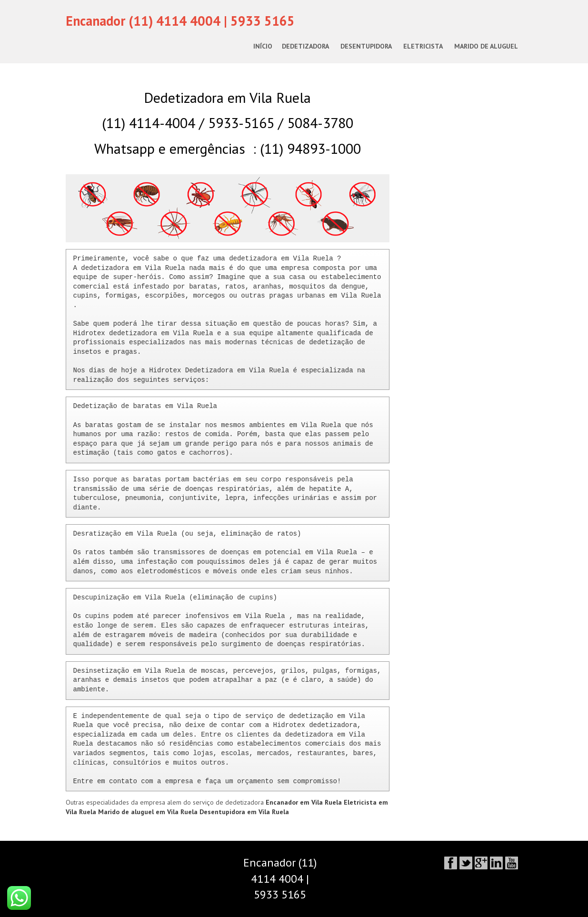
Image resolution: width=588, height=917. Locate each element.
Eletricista (423, 46)
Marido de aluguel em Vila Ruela (149, 812)
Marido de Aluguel (486, 46)
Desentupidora (366, 46)
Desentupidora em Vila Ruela (244, 812)
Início (263, 46)
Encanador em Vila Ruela (305, 802)
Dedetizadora (305, 46)
